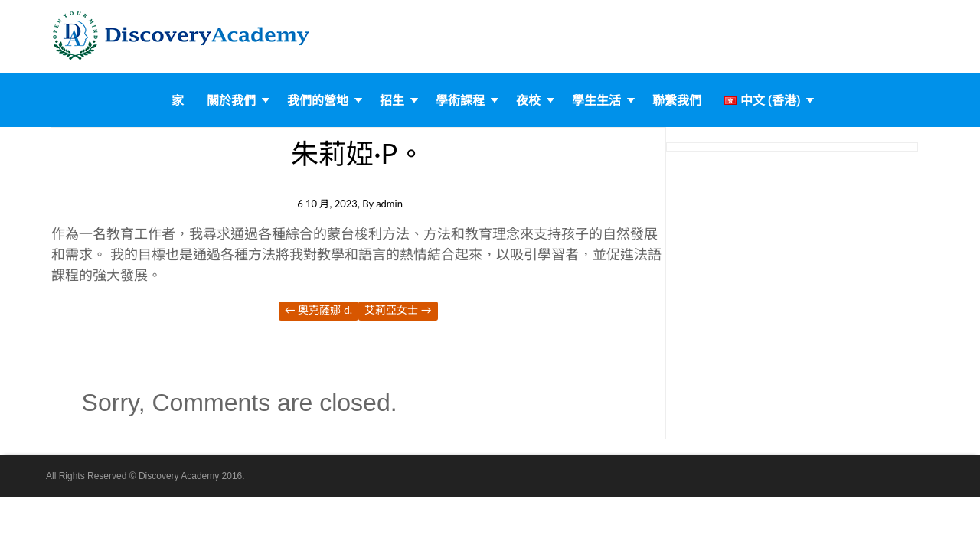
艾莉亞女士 (398, 310)
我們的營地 (318, 100)
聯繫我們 (677, 100)
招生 (392, 100)
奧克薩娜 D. (318, 310)
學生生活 (596, 100)
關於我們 (231, 100)
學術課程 (460, 100)
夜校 (528, 100)
